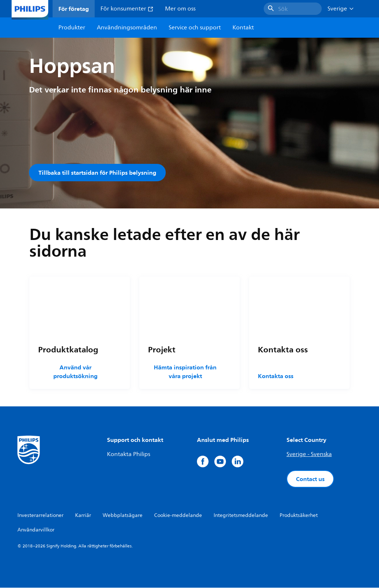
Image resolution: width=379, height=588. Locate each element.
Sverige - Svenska (309, 455)
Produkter (72, 28)
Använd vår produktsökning (75, 372)
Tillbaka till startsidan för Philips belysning (97, 173)
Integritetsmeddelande (241, 516)
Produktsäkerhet (299, 516)
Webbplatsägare (123, 516)
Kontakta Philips (129, 455)
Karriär (83, 516)
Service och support (195, 28)
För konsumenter (127, 9)
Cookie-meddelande (178, 516)
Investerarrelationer (40, 516)
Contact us (310, 479)
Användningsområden (127, 28)
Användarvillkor (36, 530)
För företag (74, 9)
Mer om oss (180, 9)
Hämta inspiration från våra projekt (185, 372)
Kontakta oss (276, 376)
